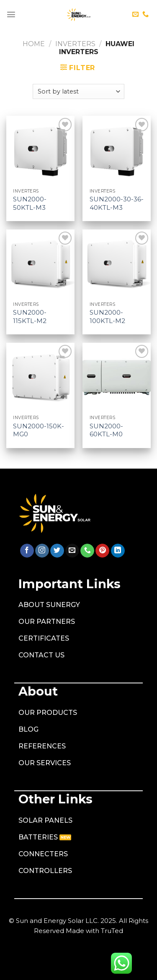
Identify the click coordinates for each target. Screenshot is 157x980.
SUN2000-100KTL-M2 (107, 317)
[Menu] (11, 14)
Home (34, 44)
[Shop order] (78, 91)
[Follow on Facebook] (27, 551)
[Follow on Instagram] (42, 551)
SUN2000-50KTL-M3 (30, 203)
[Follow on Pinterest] (102, 551)
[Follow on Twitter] (57, 551)
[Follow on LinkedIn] (118, 551)
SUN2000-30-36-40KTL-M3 (117, 203)
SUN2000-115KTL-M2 (30, 317)
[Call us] (145, 14)
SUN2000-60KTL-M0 (106, 430)
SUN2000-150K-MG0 (39, 430)
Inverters (75, 44)
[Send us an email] (135, 14)
